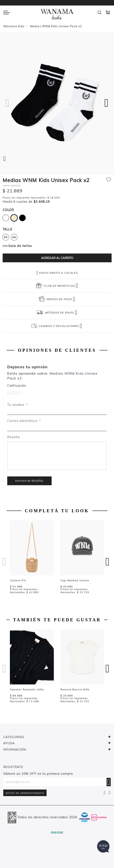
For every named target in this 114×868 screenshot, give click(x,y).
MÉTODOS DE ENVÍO (59, 313)
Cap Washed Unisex (75, 580)
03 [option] (6, 237)
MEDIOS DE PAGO (59, 299)
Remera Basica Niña (75, 689)
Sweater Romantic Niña (27, 689)
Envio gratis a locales (58, 273)
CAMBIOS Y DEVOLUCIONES (59, 326)
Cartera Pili (18, 580)
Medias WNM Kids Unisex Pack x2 (56, 26)
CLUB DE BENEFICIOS (59, 286)
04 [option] (14, 237)
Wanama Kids (14, 26)
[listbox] (57, 219)
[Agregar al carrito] (57, 258)
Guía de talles (20, 246)
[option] (6, 218)
